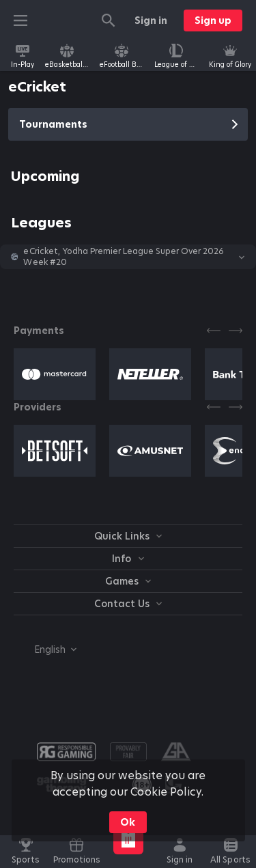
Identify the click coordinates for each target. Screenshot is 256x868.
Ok (128, 822)
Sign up (213, 20)
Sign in (151, 20)
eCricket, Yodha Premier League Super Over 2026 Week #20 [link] (124, 257)
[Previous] (214, 331)
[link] (23, 56)
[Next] (236, 331)
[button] (128, 257)
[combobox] (45, 649)
